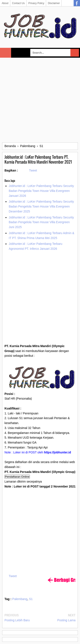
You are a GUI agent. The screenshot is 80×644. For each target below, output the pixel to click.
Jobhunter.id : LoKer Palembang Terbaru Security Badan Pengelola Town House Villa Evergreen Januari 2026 (41, 191)
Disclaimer (54, 3)
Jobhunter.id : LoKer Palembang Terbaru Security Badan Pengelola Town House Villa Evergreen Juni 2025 (41, 222)
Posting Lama (66, 620)
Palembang (20, 599)
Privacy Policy (36, 3)
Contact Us (18, 3)
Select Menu (6, 53)
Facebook (77, 3)
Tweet (33, 170)
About (5, 3)
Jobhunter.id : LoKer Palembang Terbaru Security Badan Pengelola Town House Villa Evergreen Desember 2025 (41, 206)
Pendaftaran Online (17, 477)
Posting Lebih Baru (17, 620)
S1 (31, 599)
